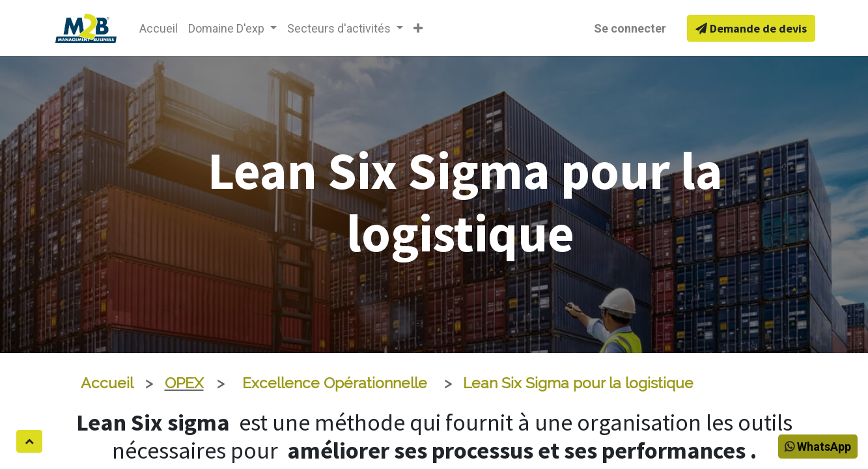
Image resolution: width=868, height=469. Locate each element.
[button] (418, 28)
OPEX (184, 383)
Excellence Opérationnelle (335, 383)
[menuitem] (159, 28)
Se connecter (630, 28)
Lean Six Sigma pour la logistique (578, 383)
